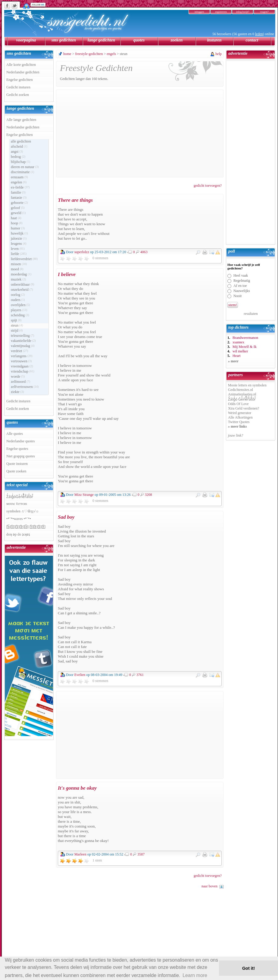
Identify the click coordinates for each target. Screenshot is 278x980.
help (219, 54)
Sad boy (66, 517)
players (19, 310)
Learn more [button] (195, 975)
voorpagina (26, 40)
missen (19, 264)
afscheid (19, 146)
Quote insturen (17, 464)
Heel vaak (241, 275)
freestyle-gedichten (89, 54)
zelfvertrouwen (25, 387)
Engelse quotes (17, 449)
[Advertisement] (140, 134)
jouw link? (236, 435)
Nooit (237, 296)
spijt (16, 320)
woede (18, 376)
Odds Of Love (238, 404)
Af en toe (240, 286)
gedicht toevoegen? (208, 186)
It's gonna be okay (77, 788)
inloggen (199, 12)
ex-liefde (20, 187)
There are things (75, 200)
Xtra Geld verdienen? (244, 408)
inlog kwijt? (243, 12)
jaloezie (19, 238)
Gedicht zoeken (18, 95)
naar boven (209, 886)
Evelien (80, 675)
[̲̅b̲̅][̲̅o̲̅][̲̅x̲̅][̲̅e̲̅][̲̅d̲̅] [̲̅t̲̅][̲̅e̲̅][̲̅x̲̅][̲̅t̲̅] (26, 527)
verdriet (19, 351)
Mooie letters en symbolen (247, 385)
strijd (17, 330)
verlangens (22, 356)
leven (18, 249)
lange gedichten (101, 40)
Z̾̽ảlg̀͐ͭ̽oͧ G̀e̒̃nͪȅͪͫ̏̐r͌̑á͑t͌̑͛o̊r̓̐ (242, 399)
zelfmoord (20, 382)
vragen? (264, 12)
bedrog (18, 157)
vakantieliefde (23, 341)
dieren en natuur (25, 167)
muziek (18, 279)
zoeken (177, 40)
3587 (141, 854)
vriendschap (23, 371)
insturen (214, 40)
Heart (237, 356)
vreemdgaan (22, 366)
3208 (148, 495)
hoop (17, 223)
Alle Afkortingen (240, 417)
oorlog (18, 295)
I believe (67, 274)
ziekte (17, 392)
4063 (144, 252)
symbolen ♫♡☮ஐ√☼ (23, 511)
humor (18, 228)
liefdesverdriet (24, 259)
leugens (19, 244)
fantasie (19, 198)
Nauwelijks (242, 291)
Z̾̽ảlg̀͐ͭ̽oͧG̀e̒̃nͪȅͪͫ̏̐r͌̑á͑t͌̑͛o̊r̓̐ (20, 497)
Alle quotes (15, 434)
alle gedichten (21, 141)
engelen (19, 182)
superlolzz (82, 252)
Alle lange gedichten (21, 120)
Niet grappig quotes (21, 456)
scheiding (20, 315)
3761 (140, 675)
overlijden (20, 305)
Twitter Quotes (239, 422)
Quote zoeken (16, 471)
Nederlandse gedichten (23, 72)
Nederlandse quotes (20, 441)
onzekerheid (22, 290)
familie (18, 192)
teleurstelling (22, 336)
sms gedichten (64, 40)
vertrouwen (21, 361)
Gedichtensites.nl (241, 390)
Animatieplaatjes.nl (242, 394)
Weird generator (240, 413)
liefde (19, 254)
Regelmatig (242, 281)
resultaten (251, 314)
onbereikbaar (22, 284)
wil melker (240, 351)
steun (17, 325)
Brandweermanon (245, 338)
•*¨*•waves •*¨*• (19, 519)
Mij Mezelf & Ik (245, 347)
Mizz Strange (84, 495)
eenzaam (19, 177)
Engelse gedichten (20, 80)
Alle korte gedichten (21, 65)
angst (17, 152)
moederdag (21, 274)
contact (252, 40)
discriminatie (22, 172)
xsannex (238, 342)
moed (17, 269)
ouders (18, 300)
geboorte (19, 203)
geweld (18, 213)
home (67, 54)
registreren (221, 12)
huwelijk (19, 233)
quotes (139, 40)
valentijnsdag (23, 346)
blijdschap (20, 162)
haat (16, 218)
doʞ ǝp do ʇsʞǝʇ (18, 534)
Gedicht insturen (18, 87)
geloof (18, 208)
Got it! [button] (248, 968)
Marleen (80, 854)
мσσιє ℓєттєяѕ (17, 504)
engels (111, 54)
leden (259, 34)
